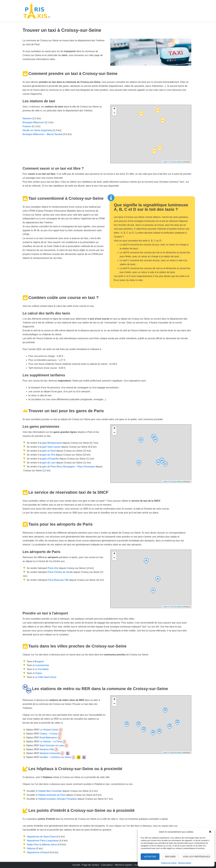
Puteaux (27, 126)
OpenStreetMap (176, 162)
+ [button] (114, 109)
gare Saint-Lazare (51, 447)
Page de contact (91, 865)
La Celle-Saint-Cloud (45, 677)
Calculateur (107, 865)
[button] (210, 832)
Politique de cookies (169, 863)
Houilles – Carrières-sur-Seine (55, 757)
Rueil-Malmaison (48, 738)
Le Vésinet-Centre (49, 730)
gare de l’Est (48, 455)
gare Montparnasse (52, 443)
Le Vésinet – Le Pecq (50, 742)
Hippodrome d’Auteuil (38, 852)
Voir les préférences (196, 857)
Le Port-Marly (42, 669)
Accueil (77, 865)
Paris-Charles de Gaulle (60, 572)
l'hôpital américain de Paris (52, 795)
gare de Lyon (48, 463)
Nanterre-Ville (46, 749)
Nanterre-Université (49, 753)
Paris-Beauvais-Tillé (58, 580)
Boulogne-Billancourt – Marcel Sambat (43, 134)
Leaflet (165, 162)
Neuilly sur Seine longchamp (37, 130)
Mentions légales (185, 863)
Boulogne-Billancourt (33, 122)
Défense (31, 848)
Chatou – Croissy (48, 734)
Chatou (38, 673)
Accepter (150, 857)
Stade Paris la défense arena (42, 845)
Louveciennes (42, 665)
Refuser (170, 857)
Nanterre (27, 118)
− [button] (114, 113)
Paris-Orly (53, 568)
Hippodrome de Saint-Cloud (41, 837)
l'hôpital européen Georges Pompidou (57, 799)
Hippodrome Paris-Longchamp (43, 841)
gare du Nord (48, 451)
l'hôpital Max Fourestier (50, 791)
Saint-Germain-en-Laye (51, 745)
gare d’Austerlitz (50, 459)
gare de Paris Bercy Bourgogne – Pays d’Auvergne (68, 467)
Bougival (39, 661)
